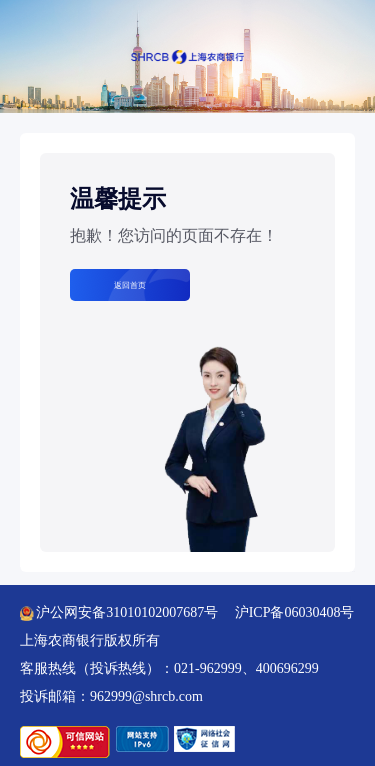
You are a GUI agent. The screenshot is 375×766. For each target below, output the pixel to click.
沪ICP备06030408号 (295, 612)
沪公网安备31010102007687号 (119, 612)
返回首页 (130, 285)
